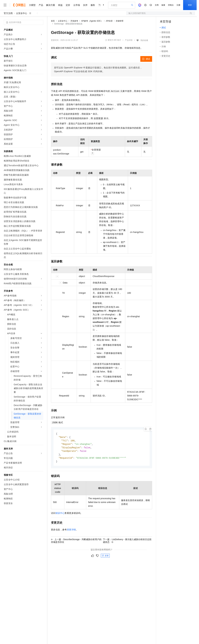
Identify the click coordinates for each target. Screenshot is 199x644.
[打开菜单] (5, 5)
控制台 (171, 5)
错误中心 (60, 514)
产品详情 (129, 40)
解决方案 (51, 5)
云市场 (77, 5)
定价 (68, 5)
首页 (53, 21)
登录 (190, 5)
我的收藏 (144, 40)
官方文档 (8, 13)
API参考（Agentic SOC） (92, 21)
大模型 (32, 5)
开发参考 (74, 21)
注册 (178, 5)
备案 (163, 5)
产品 (41, 5)
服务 (93, 5)
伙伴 (85, 5)
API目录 (109, 21)
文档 (157, 5)
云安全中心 (22, 13)
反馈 (105, 557)
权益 (60, 5)
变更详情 (71, 531)
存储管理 (120, 21)
